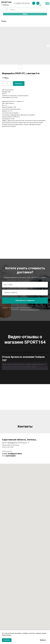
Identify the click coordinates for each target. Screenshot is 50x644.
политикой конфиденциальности (30, 309)
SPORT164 (6, 2)
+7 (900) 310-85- (20, 3)
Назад (4, 21)
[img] (34, 3)
